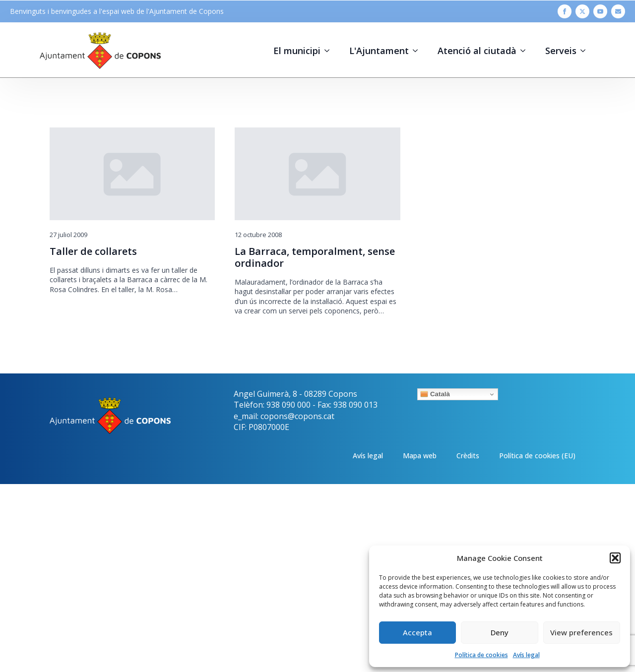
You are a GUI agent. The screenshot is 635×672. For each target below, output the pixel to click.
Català (435, 394)
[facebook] (565, 11)
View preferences (581, 632)
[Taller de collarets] (132, 174)
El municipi (297, 51)
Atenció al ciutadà (477, 51)
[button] (615, 558)
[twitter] (582, 11)
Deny (500, 632)
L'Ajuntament (379, 51)
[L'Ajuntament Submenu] (418, 51)
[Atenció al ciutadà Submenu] (526, 51)
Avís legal (526, 655)
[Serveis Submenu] (586, 51)
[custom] (618, 11)
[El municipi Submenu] (330, 51)
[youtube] (600, 11)
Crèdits (468, 456)
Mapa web (420, 456)
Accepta (417, 632)
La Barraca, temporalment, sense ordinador (315, 257)
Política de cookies (481, 655)
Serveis (561, 51)
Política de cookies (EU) (537, 456)
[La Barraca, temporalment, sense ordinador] (317, 174)
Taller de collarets (93, 251)
